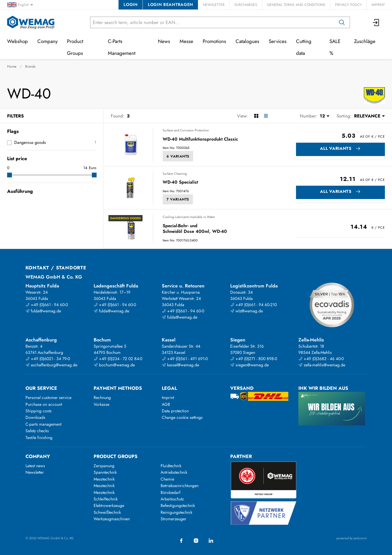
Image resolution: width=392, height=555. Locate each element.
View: (243, 116)
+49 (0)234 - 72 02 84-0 (118, 359)
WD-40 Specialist (180, 182)
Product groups (116, 456)
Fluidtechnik (171, 466)
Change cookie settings (182, 417)
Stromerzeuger (173, 519)
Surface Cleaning (175, 174)
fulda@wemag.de (43, 311)
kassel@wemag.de (180, 365)
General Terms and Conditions (296, 5)
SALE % (335, 47)
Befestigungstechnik (178, 505)
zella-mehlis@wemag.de (322, 365)
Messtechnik (104, 479)
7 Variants (178, 199)
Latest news (35, 466)
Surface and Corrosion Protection (186, 130)
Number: (309, 116)
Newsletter (214, 5)
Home (12, 66)
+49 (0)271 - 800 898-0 (254, 359)
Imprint (378, 5)
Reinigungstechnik (176, 512)
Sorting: (344, 116)
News (164, 41)
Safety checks (37, 431)
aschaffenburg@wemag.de (51, 365)
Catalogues (247, 41)
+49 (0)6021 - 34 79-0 (48, 359)
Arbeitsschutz (172, 499)
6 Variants (178, 156)
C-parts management (43, 424)
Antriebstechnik (174, 472)
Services (278, 41)
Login (131, 4)
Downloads (35, 417)
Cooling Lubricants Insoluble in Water (189, 217)
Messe (186, 41)
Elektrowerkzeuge (109, 505)
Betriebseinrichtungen (180, 486)
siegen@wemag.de (249, 365)
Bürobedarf (171, 492)
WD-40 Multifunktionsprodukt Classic (200, 139)
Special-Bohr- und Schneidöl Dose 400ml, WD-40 (195, 229)
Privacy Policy (348, 5)
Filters (15, 116)
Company (47, 41)
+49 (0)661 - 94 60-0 (47, 305)
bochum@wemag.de (114, 365)
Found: (118, 116)
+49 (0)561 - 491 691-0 (185, 359)
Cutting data (304, 47)
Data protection (175, 411)
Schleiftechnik (106, 499)
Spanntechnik (105, 472)
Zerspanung (104, 466)
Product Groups (75, 47)
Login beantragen (171, 4)
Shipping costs (39, 411)
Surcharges (246, 5)
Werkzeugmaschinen (112, 519)
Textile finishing (39, 438)
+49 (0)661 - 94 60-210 (253, 305)
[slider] (9, 175)
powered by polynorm (352, 538)
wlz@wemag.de (247, 311)
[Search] (342, 22)
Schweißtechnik (107, 512)
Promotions (214, 41)
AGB (166, 404)
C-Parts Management (122, 47)
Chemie (167, 479)
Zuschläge (365, 41)
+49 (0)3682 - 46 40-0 (321, 359)
